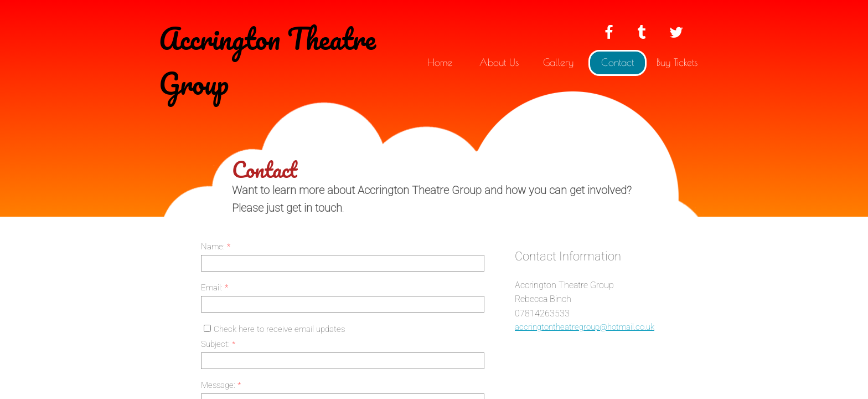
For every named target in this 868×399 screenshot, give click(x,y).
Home (440, 62)
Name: (216, 247)
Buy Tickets (677, 62)
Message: (221, 385)
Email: (215, 288)
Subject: (218, 344)
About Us (499, 62)
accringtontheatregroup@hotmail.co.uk (585, 327)
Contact (618, 62)
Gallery (558, 62)
